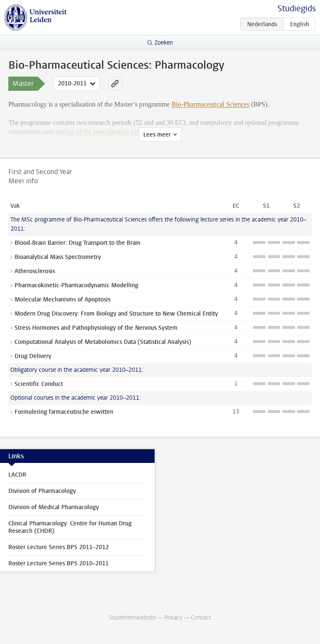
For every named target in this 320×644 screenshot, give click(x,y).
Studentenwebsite (132, 618)
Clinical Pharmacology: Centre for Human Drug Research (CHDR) (70, 527)
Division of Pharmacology (42, 491)
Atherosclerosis (35, 271)
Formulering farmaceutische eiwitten (64, 412)
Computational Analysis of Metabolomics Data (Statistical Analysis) (103, 342)
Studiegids (297, 9)
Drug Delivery (33, 356)
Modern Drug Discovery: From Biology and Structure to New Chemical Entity (116, 314)
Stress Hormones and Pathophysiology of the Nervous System (96, 328)
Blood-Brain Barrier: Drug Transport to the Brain (77, 243)
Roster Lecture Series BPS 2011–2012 (59, 547)
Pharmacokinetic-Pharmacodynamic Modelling (76, 285)
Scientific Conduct (39, 384)
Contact (201, 618)
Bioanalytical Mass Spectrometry (58, 257)
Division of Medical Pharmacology (54, 507)
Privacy (173, 618)
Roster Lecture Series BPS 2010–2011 (59, 563)
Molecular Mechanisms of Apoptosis (62, 300)
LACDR (17, 475)
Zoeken (164, 43)
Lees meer (157, 135)
